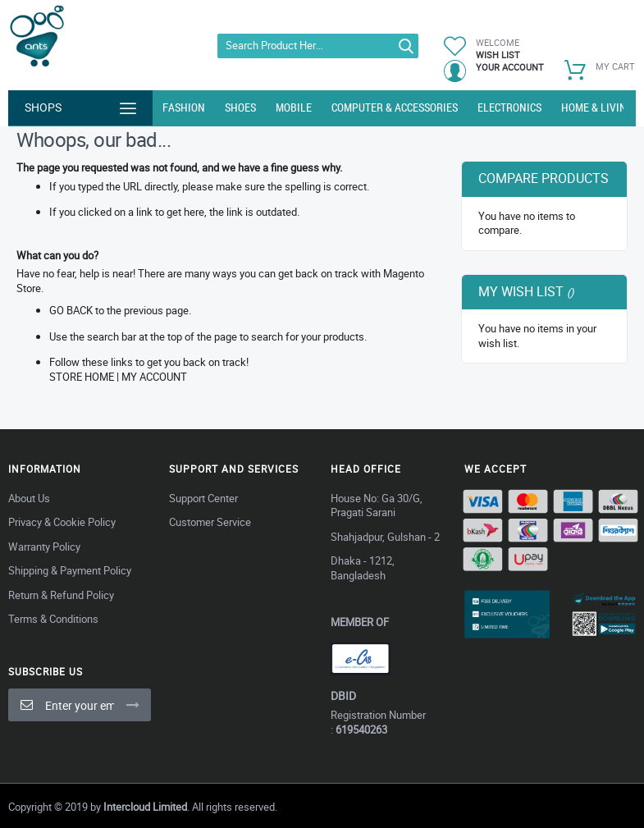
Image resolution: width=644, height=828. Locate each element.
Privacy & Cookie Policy (62, 522)
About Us (29, 498)
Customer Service (210, 522)
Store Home (82, 377)
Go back (71, 310)
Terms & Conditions (53, 619)
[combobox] (318, 46)
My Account (154, 377)
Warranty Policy (44, 547)
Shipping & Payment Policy (70, 570)
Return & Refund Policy (61, 595)
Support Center (203, 498)
